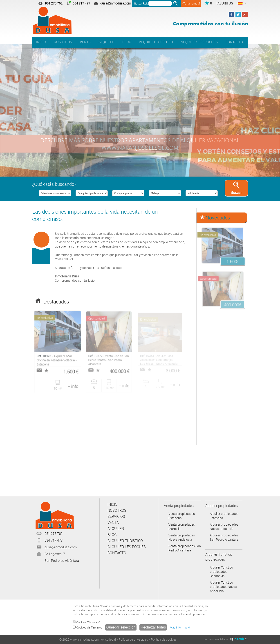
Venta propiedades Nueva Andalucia (182, 537)
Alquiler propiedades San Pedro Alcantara (224, 537)
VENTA (85, 42)
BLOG (127, 42)
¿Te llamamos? (191, 3)
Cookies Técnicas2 (87, 622)
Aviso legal (108, 639)
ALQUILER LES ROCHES (199, 42)
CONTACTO (234, 42)
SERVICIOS (116, 516)
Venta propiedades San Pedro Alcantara (185, 548)
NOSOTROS (63, 42)
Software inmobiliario (216, 639)
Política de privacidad (133, 639)
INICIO (41, 42)
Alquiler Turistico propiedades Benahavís (221, 572)
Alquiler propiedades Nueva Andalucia (224, 527)
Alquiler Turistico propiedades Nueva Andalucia (223, 587)
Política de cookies (164, 639)
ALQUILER (106, 42)
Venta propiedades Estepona (182, 516)
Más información (181, 627)
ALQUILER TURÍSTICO (156, 42)
